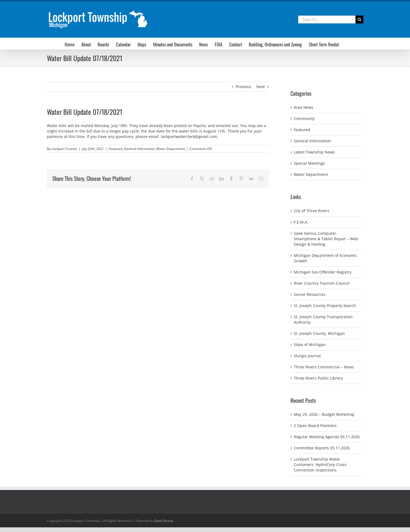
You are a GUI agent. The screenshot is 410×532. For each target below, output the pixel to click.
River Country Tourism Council (322, 283)
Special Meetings (309, 163)
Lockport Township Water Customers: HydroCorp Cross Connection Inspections (320, 465)
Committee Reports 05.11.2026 (322, 448)
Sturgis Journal (307, 356)
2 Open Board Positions (315, 426)
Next (261, 87)
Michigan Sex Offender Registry (323, 272)
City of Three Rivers (312, 211)
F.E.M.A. (301, 222)
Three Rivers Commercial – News (324, 367)
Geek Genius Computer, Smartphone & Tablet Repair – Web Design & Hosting (326, 239)
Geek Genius (164, 521)
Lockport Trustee (64, 149)
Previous (243, 87)
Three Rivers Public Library (318, 378)
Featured (115, 149)
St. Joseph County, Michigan (319, 333)
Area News (304, 107)
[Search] (359, 19)
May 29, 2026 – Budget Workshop (324, 414)
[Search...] (327, 19)
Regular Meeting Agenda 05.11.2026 (327, 437)
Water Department (171, 149)
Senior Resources (310, 294)
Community (304, 118)
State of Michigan (310, 345)
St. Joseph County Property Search (325, 306)
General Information (139, 149)
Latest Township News (314, 152)
